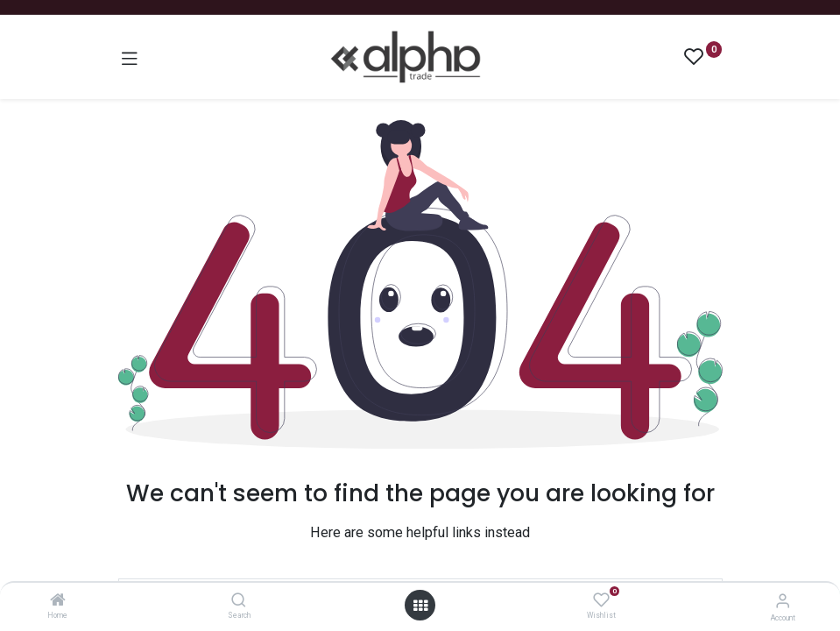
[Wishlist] (601, 600)
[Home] (58, 601)
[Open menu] (420, 606)
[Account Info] (783, 601)
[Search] (239, 601)
